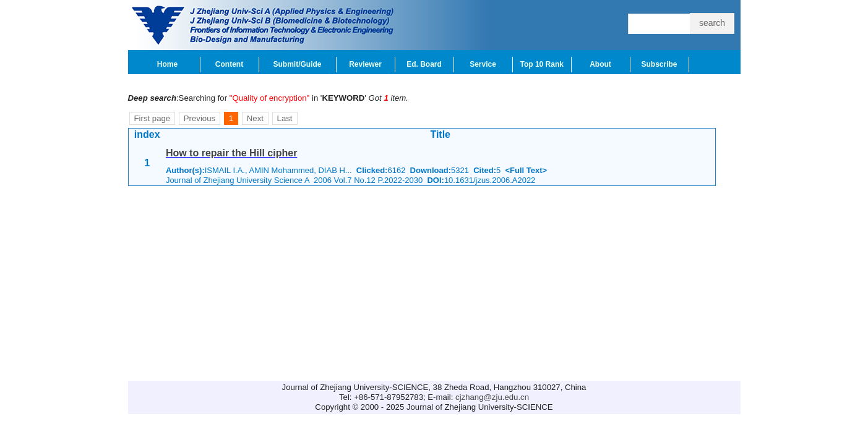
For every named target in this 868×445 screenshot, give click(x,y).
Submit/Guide (298, 64)
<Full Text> (526, 170)
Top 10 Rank (542, 64)
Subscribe (659, 64)
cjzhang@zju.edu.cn (492, 397)
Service (483, 64)
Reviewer (365, 64)
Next (255, 118)
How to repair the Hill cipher (231, 153)
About (600, 64)
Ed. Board (424, 64)
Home (167, 64)
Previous (200, 118)
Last (285, 118)
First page (153, 118)
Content (229, 64)
